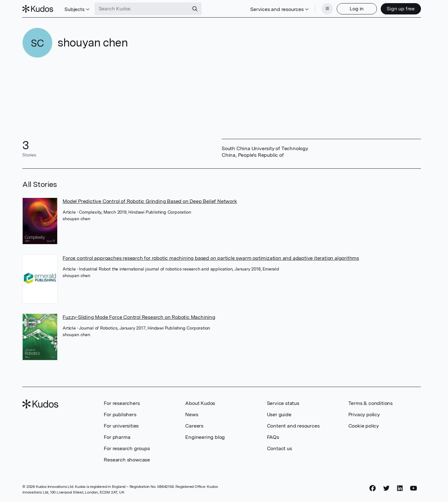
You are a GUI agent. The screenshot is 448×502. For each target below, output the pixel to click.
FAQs (273, 437)
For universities (121, 426)
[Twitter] (386, 488)
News (192, 415)
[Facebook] (373, 488)
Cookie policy (364, 426)
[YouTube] (414, 488)
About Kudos (200, 403)
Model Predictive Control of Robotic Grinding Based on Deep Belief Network (150, 201)
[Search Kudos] (142, 9)
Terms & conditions (371, 403)
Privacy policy (364, 415)
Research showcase (127, 460)
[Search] (195, 9)
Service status (283, 403)
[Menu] (327, 9)
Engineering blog (205, 437)
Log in (357, 9)
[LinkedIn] (400, 488)
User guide (279, 415)
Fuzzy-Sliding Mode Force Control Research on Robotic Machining (139, 317)
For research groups (127, 448)
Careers (194, 426)
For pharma (117, 437)
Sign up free (401, 9)
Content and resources (293, 426)
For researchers (122, 403)
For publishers (120, 415)
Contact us (279, 448)
